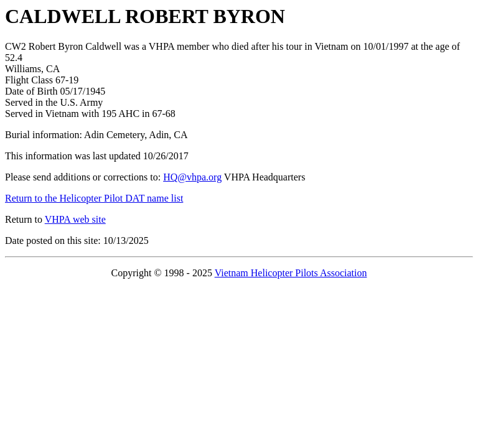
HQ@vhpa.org (192, 177)
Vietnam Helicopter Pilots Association (291, 273)
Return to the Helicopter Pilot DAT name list (94, 198)
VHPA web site (75, 219)
